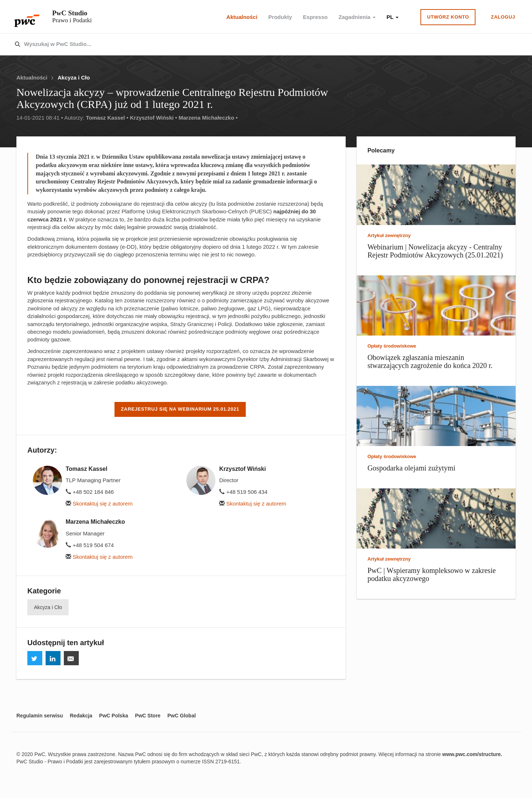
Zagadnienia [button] (357, 17)
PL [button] (393, 17)
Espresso (315, 17)
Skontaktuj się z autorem (99, 503)
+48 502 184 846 (90, 492)
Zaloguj (503, 17)
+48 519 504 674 (90, 545)
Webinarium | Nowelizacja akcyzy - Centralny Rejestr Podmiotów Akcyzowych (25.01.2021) (435, 251)
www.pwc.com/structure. (472, 754)
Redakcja (81, 716)
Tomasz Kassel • (107, 118)
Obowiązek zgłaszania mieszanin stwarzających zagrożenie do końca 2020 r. (430, 361)
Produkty (280, 17)
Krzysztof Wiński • (153, 118)
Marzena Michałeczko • (208, 118)
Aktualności (242, 17)
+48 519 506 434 (243, 492)
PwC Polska (114, 716)
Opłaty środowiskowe (392, 346)
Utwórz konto (448, 17)
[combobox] (251, 44)
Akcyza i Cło (74, 78)
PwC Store (148, 716)
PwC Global (182, 716)
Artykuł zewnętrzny (389, 235)
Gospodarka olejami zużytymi (411, 468)
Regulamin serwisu (40, 716)
